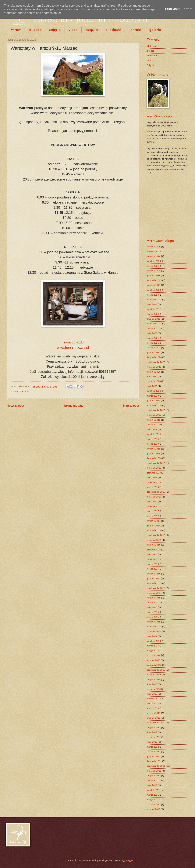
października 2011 (156, 766)
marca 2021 (153, 338)
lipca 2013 (152, 684)
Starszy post (131, 406)
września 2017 (154, 497)
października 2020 (156, 362)
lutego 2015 (153, 617)
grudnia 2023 (154, 276)
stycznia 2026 (154, 247)
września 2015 (154, 593)
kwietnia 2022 (154, 309)
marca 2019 (153, 439)
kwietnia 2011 (154, 790)
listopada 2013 (154, 665)
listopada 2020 (154, 357)
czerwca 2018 (154, 473)
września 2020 (154, 367)
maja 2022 (152, 304)
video (73, 30)
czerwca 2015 (154, 603)
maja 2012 (152, 742)
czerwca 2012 (154, 737)
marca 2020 (153, 396)
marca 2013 (153, 704)
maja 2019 (152, 430)
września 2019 (154, 415)
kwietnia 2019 (154, 434)
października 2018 (156, 463)
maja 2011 (152, 785)
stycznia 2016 (154, 574)
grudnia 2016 (154, 526)
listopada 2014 (154, 627)
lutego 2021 (153, 343)
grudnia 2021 (154, 319)
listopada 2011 (154, 761)
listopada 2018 (154, 458)
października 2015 (156, 588)
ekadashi (113, 30)
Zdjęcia (150, 65)
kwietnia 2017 (154, 506)
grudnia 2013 (154, 660)
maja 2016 (152, 555)
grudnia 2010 (154, 809)
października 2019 (156, 410)
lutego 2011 (153, 800)
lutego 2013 (153, 708)
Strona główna (73, 406)
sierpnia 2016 (154, 545)
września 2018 (154, 468)
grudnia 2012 (154, 718)
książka (92, 30)
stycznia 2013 (154, 713)
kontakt (135, 30)
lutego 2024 (153, 266)
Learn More (172, 9)
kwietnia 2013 (154, 699)
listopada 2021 (154, 324)
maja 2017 (152, 502)
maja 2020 (152, 386)
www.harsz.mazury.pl (73, 347)
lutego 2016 (153, 569)
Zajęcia (150, 61)
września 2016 (154, 540)
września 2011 (154, 771)
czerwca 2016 (154, 550)
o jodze (35, 30)
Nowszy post (15, 406)
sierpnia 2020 (154, 372)
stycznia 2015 (154, 622)
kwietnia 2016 (154, 559)
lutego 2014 (153, 651)
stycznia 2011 (154, 805)
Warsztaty (25, 392)
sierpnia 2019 (154, 420)
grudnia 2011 (154, 757)
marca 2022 (153, 314)
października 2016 (156, 535)
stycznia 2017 (154, 521)
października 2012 (156, 723)
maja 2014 (152, 636)
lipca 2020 (152, 377)
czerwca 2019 (154, 425)
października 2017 (156, 492)
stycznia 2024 (154, 271)
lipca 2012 (152, 732)
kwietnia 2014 (154, 641)
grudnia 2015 (154, 579)
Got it (188, 9)
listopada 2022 (154, 300)
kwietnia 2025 (154, 252)
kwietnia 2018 (154, 482)
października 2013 (156, 670)
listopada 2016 (154, 530)
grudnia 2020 (154, 353)
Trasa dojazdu (73, 342)
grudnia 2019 (154, 401)
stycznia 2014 (154, 655)
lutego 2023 (153, 295)
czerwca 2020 (154, 381)
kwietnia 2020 (154, 391)
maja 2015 (152, 607)
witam (16, 30)
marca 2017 (153, 511)
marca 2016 (153, 564)
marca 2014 (153, 646)
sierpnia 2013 (154, 680)
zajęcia (55, 30)
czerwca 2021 (154, 329)
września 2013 (154, 675)
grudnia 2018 (154, 454)
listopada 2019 (154, 406)
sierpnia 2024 (154, 256)
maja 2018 (152, 478)
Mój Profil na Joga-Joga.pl (160, 117)
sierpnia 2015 (154, 598)
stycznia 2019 (154, 449)
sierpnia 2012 (154, 728)
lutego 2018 (153, 487)
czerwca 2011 (154, 781)
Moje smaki (152, 46)
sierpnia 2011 (154, 776)
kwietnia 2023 (154, 290)
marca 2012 (153, 747)
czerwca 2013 (154, 689)
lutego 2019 (153, 444)
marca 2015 (153, 612)
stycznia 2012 (154, 752)
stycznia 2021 (154, 348)
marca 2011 (153, 795)
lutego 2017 (153, 516)
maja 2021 (152, 333)
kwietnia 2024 (154, 261)
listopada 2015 (154, 583)
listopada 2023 (154, 280)
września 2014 (154, 631)
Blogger (129, 861)
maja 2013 (152, 694)
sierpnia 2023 (154, 285)
